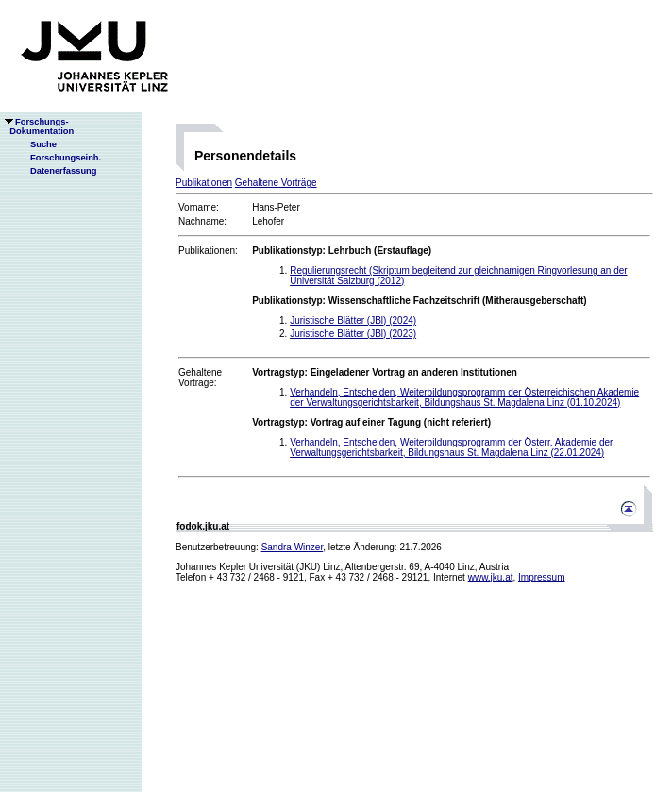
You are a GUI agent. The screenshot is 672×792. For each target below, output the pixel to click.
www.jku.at (491, 577)
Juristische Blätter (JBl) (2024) (353, 320)
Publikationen (204, 183)
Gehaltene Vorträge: (200, 378)
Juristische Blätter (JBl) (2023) (353, 334)
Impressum (541, 577)
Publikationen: (208, 251)
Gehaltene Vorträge (276, 183)
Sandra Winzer (293, 547)
